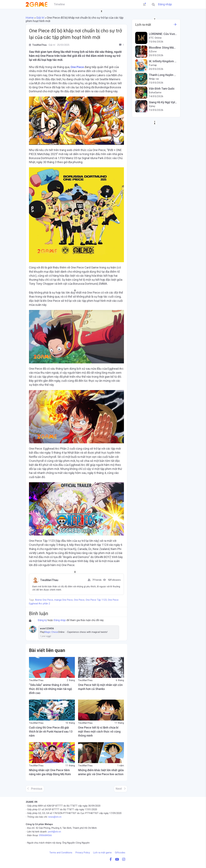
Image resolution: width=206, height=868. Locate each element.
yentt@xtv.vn (54, 832)
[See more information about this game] (175, 25)
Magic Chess (51, 632)
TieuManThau (49, 580)
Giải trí (40, 18)
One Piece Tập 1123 (96, 600)
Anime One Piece (44, 600)
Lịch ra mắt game (102, 853)
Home (30, 18)
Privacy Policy (83, 853)
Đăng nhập (165, 4)
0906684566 (45, 835)
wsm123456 (47, 628)
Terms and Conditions (61, 853)
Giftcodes (120, 853)
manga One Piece (63, 600)
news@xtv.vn (55, 817)
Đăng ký (42, 620)
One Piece (77, 67)
